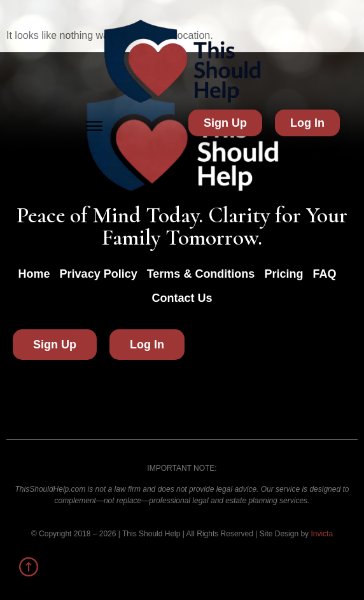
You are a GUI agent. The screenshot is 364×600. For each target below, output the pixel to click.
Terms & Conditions (201, 274)
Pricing (283, 274)
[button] (94, 126)
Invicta (322, 534)
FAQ (324, 274)
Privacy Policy (99, 274)
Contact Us (182, 298)
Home (34, 274)
